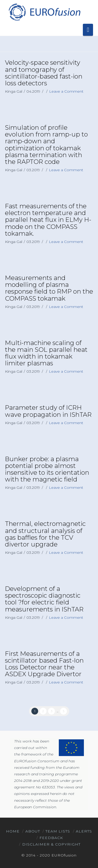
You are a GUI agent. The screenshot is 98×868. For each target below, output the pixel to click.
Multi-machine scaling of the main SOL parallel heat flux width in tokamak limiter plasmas (46, 353)
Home (13, 831)
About (33, 831)
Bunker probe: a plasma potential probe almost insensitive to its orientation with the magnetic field (47, 469)
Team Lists (58, 831)
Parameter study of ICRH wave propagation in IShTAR (48, 411)
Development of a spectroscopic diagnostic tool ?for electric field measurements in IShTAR (44, 599)
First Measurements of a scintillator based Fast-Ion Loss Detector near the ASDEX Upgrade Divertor (44, 664)
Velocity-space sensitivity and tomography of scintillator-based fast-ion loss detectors (44, 73)
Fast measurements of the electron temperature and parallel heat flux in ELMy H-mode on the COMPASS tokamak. (48, 220)
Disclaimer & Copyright (51, 844)
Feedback (51, 838)
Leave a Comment (66, 91)
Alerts (84, 831)
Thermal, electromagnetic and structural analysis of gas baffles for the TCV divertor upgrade (45, 534)
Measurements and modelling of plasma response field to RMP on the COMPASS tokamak (49, 288)
